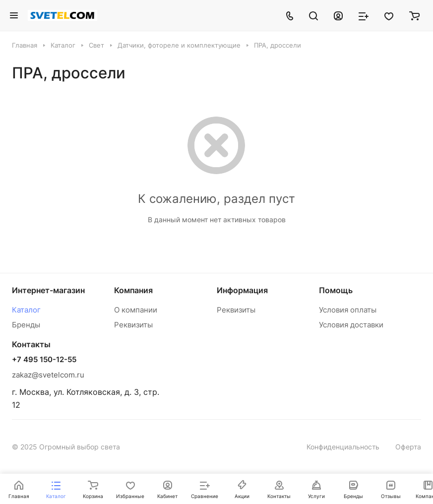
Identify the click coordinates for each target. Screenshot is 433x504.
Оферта (408, 447)
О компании (136, 310)
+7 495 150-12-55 (44, 360)
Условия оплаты (348, 310)
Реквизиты (133, 325)
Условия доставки (351, 325)
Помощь (336, 290)
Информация (242, 290)
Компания (133, 290)
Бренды (26, 325)
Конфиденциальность (343, 447)
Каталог (26, 310)
